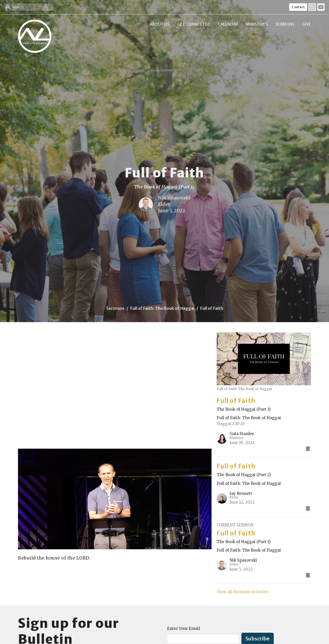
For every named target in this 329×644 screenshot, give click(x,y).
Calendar (228, 24)
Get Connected (194, 24)
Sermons (285, 24)
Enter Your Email (184, 628)
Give (307, 24)
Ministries (257, 24)
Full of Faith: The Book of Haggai (162, 308)
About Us (160, 24)
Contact (298, 7)
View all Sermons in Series (243, 592)
